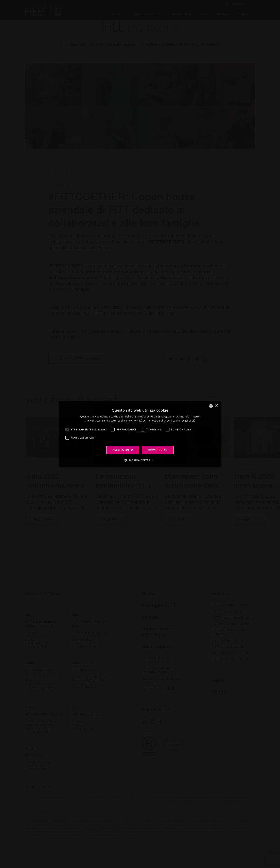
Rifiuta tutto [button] (158, 450)
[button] (140, 460)
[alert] (140, 434)
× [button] (217, 406)
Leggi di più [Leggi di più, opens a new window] (189, 421)
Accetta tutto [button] (123, 450)
